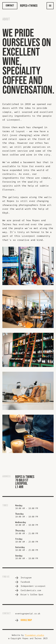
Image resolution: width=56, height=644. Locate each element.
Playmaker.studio (34, 635)
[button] (50, 6)
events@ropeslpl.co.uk (28, 614)
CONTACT (10, 6)
